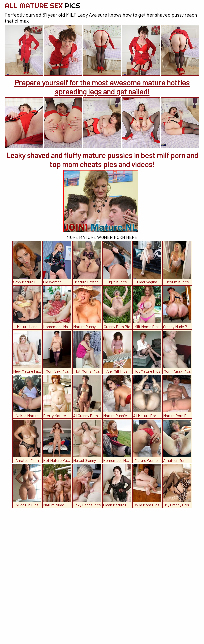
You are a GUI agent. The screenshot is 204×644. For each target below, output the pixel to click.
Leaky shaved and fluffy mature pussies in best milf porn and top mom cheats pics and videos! (102, 160)
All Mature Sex (42, 6)
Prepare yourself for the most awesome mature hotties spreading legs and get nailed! (102, 87)
